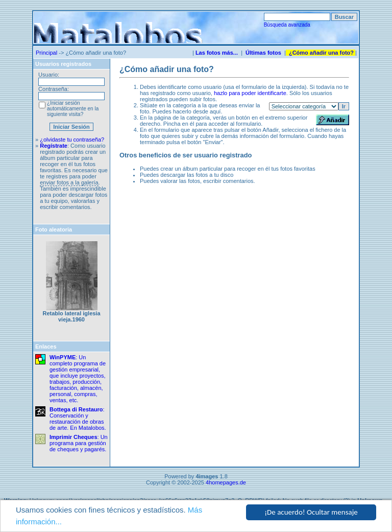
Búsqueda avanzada (287, 25)
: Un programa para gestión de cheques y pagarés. (79, 443)
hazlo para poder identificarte (250, 93)
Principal (46, 53)
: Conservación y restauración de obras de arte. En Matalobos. (78, 419)
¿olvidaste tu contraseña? (72, 140)
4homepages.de (226, 482)
